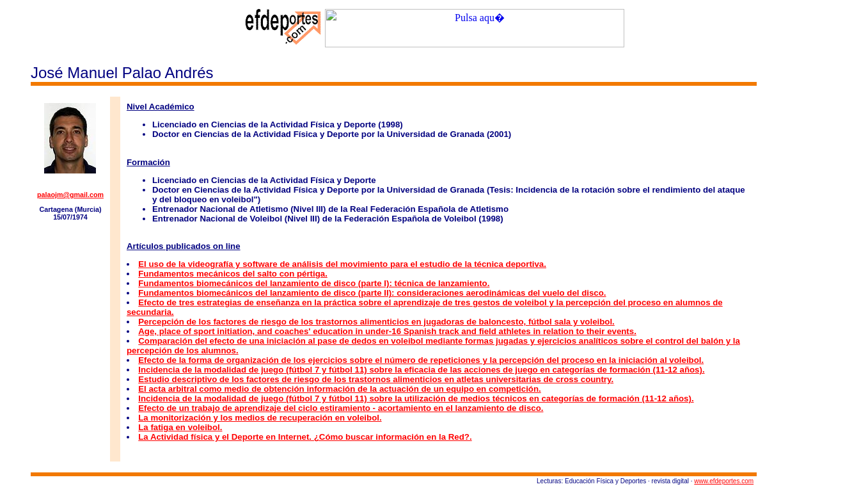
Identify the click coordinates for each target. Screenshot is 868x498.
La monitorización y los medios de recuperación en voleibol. (260, 418)
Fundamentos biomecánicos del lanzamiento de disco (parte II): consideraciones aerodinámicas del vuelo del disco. (372, 293)
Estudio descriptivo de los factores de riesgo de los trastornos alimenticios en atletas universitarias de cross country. (376, 379)
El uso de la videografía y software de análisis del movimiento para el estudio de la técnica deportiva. (342, 264)
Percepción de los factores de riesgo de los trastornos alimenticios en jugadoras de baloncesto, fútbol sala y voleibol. (376, 322)
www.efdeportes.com (724, 481)
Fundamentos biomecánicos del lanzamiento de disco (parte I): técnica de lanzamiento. (314, 283)
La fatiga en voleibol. (180, 427)
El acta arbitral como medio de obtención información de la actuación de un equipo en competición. (339, 389)
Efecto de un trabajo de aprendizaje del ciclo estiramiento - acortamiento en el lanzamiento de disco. (341, 408)
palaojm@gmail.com (70, 195)
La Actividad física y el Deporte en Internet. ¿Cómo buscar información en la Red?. (305, 437)
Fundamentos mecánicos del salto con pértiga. (233, 274)
